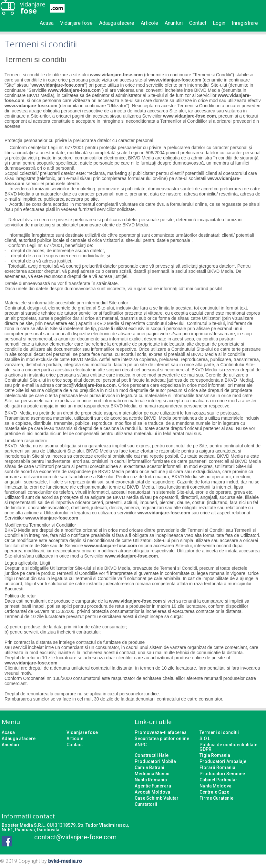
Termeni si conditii (219, 732)
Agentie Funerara (153, 786)
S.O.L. (205, 739)
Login (219, 23)
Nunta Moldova (215, 786)
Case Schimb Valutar (157, 798)
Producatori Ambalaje (223, 761)
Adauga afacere (117, 23)
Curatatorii (146, 804)
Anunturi (174, 23)
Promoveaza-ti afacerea (161, 732)
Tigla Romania (215, 755)
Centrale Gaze (214, 792)
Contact (198, 23)
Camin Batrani (149, 768)
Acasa (47, 23)
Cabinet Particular (218, 780)
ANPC (141, 745)
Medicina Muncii (152, 774)
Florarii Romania (217, 768)
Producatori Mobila (155, 761)
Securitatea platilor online (162, 739)
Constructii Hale (152, 755)
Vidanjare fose (76, 23)
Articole (149, 23)
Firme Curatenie (216, 798)
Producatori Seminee (222, 774)
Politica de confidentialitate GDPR (228, 747)
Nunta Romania (151, 780)
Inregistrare (245, 23)
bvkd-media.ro (65, 861)
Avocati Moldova (152, 792)
